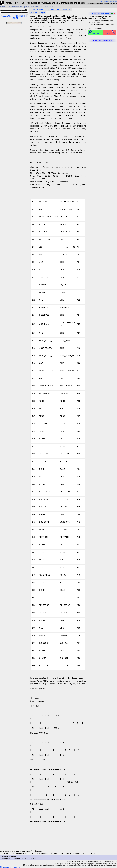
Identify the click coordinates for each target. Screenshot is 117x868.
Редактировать (64, 9)
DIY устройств (103, 41)
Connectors (113, 1)
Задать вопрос (37, 9)
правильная (94, 32)
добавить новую (37, 13)
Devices (106, 1)
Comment (50, 9)
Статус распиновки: (103, 13)
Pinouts (100, 1)
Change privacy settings (10, 867)
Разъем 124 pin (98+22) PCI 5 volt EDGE (14, 14)
